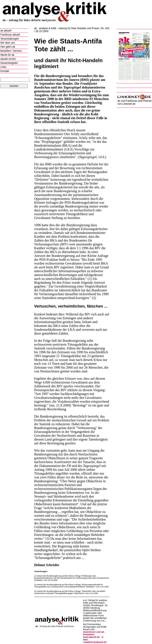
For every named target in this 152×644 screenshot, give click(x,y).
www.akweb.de (91, 637)
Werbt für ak (7, 55)
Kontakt (5, 71)
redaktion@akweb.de (95, 642)
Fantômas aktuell (10, 35)
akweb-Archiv (8, 59)
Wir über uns (8, 43)
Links (3, 67)
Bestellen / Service (11, 51)
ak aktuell (6, 31)
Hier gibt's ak (8, 47)
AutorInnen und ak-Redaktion (94, 633)
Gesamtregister (9, 63)
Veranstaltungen (10, 39)
